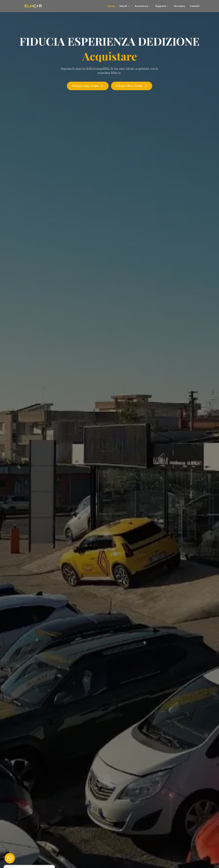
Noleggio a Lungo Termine (88, 86)
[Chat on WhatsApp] (10, 858)
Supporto (162, 6)
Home (111, 6)
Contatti (195, 6)
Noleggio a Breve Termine (132, 86)
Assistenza (143, 6)
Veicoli (125, 6)
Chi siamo (179, 6)
